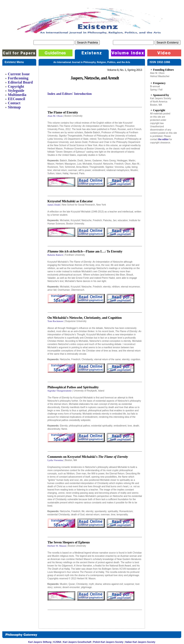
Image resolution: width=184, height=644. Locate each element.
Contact (14, 103)
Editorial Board (20, 82)
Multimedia (17, 95)
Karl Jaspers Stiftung (40, 642)
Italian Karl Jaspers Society (140, 642)
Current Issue (19, 74)
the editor (163, 139)
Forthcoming (18, 78)
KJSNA (57, 642)
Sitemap (14, 107)
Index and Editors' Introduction (70, 94)
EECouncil (17, 99)
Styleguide (16, 91)
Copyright (16, 86)
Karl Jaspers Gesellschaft (77, 642)
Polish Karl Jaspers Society (108, 642)
